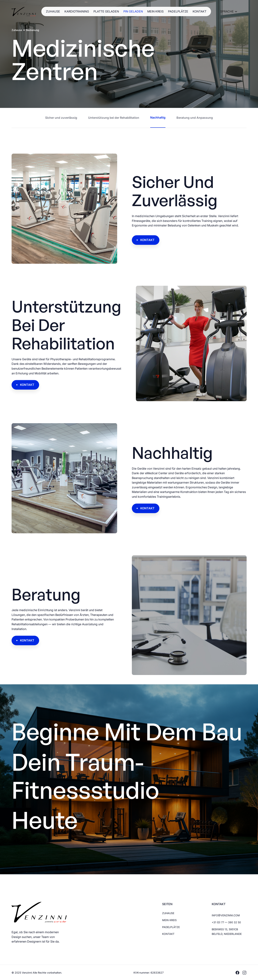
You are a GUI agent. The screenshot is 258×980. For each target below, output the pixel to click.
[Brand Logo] (24, 12)
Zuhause (17, 30)
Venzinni (27, 973)
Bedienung (33, 30)
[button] (229, 12)
